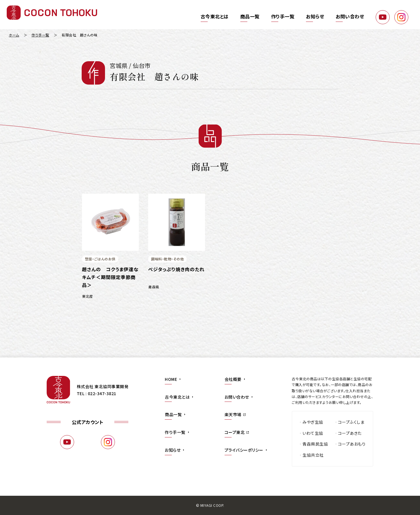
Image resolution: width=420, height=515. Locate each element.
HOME (171, 379)
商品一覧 (250, 16)
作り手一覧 (283, 16)
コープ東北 (235, 432)
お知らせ (315, 16)
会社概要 (233, 379)
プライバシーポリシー (244, 450)
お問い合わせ (350, 16)
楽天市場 (233, 414)
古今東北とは (215, 16)
